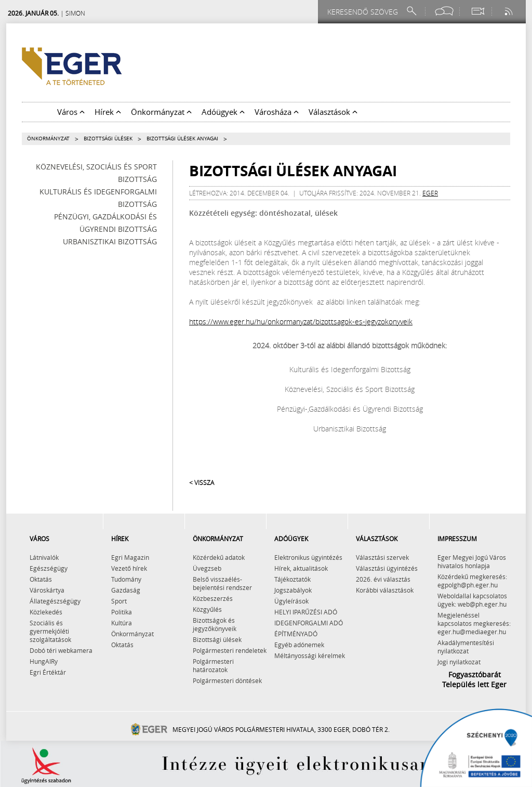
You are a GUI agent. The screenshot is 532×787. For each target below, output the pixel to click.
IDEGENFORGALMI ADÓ (309, 623)
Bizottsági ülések (108, 139)
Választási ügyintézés (387, 568)
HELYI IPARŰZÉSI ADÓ (306, 612)
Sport (119, 601)
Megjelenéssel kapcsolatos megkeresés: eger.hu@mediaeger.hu (474, 623)
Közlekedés (46, 612)
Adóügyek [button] (223, 112)
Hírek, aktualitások (301, 568)
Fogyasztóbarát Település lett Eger (474, 679)
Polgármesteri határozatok (213, 665)
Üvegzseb (207, 568)
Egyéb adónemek (299, 645)
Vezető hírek (129, 568)
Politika (122, 612)
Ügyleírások (291, 601)
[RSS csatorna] (510, 11)
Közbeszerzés (213, 598)
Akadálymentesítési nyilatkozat (466, 647)
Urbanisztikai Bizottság (110, 241)
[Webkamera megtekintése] (477, 11)
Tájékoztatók (292, 579)
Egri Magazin (130, 557)
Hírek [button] (108, 112)
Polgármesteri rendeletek (230, 650)
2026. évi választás (383, 579)
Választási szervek (382, 557)
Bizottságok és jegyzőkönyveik (215, 624)
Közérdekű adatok (219, 557)
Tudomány (126, 579)
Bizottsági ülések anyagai (182, 139)
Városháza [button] (277, 112)
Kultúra (122, 623)
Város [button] (71, 112)
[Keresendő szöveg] (364, 12)
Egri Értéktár (48, 672)
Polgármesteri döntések (227, 680)
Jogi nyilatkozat (459, 662)
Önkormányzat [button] (161, 112)
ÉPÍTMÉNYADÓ (296, 634)
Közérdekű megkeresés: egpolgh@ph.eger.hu (472, 581)
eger (430, 193)
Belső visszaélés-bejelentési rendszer (222, 583)
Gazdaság (126, 590)
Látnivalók (44, 557)
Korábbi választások (385, 590)
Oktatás (41, 579)
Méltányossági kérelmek (310, 655)
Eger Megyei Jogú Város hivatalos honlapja (472, 561)
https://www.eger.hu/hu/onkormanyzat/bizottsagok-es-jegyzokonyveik (301, 322)
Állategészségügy (55, 601)
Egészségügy (49, 568)
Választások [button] (333, 112)
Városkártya (47, 590)
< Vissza (202, 482)
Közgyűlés (207, 609)
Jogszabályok (293, 590)
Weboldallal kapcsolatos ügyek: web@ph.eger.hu (472, 600)
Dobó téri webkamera (61, 650)
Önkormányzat (48, 139)
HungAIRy (44, 661)
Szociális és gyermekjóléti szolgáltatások (50, 631)
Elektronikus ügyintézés (308, 557)
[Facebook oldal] (444, 11)
